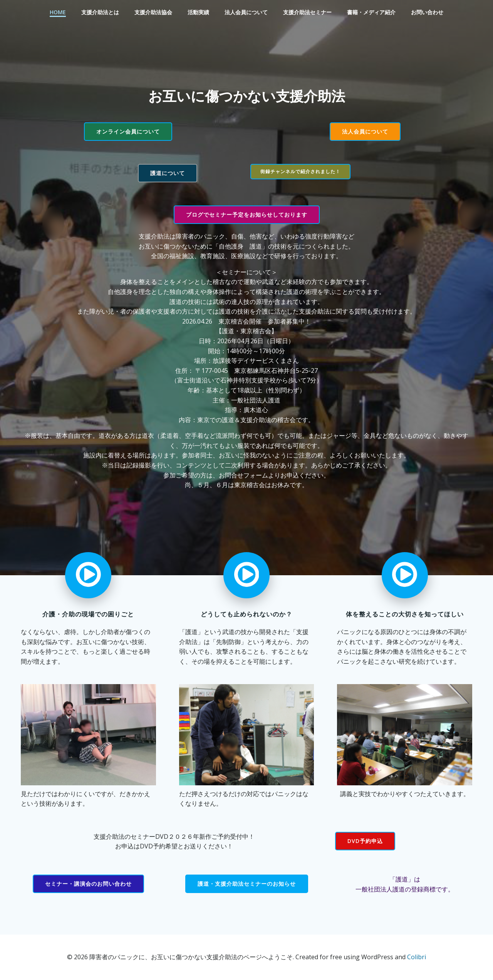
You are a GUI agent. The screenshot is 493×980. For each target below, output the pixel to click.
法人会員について (246, 12)
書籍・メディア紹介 (371, 12)
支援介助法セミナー (307, 12)
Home (58, 12)
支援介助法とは (100, 12)
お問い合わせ (427, 12)
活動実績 (198, 12)
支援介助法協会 (153, 12)
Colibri (417, 957)
